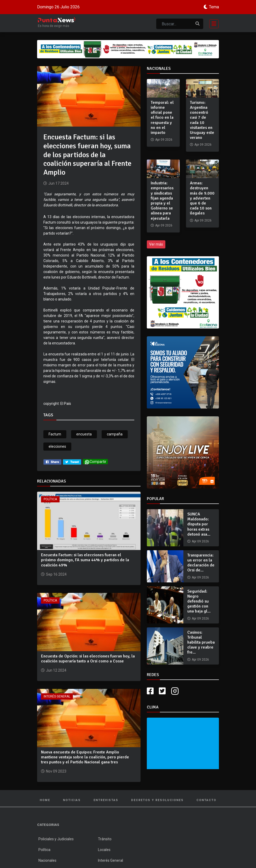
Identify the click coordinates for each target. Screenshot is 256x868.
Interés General (57, 696)
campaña (115, 434)
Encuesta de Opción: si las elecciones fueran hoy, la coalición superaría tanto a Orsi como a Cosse (88, 659)
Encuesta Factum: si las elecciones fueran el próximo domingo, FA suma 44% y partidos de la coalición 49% (85, 560)
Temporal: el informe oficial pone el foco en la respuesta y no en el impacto (162, 118)
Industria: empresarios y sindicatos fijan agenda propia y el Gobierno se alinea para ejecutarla (162, 201)
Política (50, 499)
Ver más (156, 244)
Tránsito (105, 839)
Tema (214, 7)
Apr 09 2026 (200, 541)
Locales (104, 850)
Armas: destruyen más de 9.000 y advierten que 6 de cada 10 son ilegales (202, 198)
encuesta (84, 434)
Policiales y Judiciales (56, 839)
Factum (55, 434)
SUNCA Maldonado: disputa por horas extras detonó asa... (199, 524)
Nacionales (47, 860)
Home (45, 800)
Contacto (206, 800)
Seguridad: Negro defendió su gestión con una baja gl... (199, 601)
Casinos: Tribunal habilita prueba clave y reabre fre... (201, 642)
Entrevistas (106, 800)
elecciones (57, 446)
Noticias (72, 800)
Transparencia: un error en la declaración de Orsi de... (201, 563)
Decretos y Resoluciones (157, 800)
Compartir (95, 462)
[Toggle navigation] (212, 23)
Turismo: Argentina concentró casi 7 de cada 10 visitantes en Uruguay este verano (202, 120)
